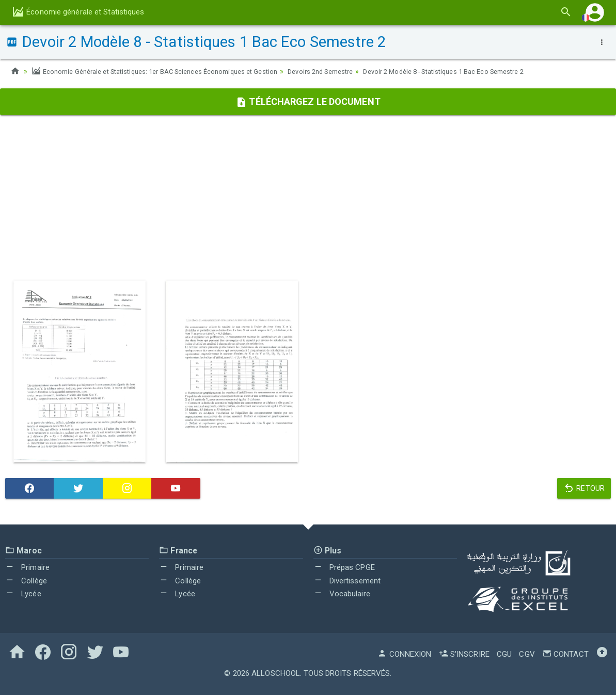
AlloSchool (276, 673)
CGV (527, 654)
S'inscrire (464, 654)
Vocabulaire (342, 594)
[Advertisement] (308, 198)
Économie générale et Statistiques (78, 12)
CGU (504, 654)
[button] (595, 12)
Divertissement (347, 581)
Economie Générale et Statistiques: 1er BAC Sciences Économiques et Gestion (166, 71)
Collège (26, 581)
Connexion (404, 654)
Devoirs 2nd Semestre (348, 71)
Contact (565, 654)
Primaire (27, 567)
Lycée (23, 594)
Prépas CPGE (344, 567)
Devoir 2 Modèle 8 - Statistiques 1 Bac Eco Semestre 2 (484, 71)
